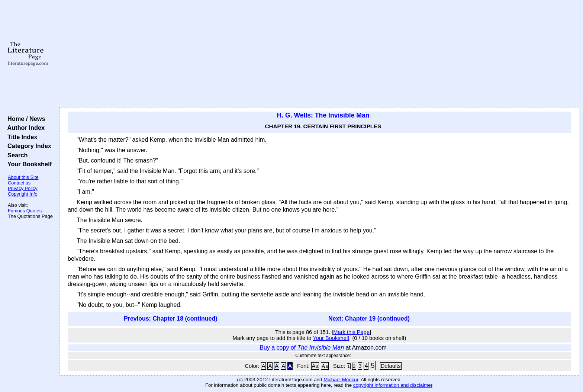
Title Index (21, 137)
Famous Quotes (25, 211)
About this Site (23, 177)
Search (16, 155)
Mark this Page (351, 332)
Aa (315, 366)
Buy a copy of (302, 348)
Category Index (28, 146)
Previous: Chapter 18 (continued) (171, 319)
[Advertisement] (319, 54)
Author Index (24, 128)
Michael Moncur (341, 380)
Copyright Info (23, 194)
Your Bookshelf (28, 164)
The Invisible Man (342, 115)
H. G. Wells (294, 115)
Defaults (391, 366)
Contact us (19, 183)
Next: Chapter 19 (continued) (369, 319)
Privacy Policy (23, 188)
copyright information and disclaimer (393, 385)
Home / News (25, 119)
